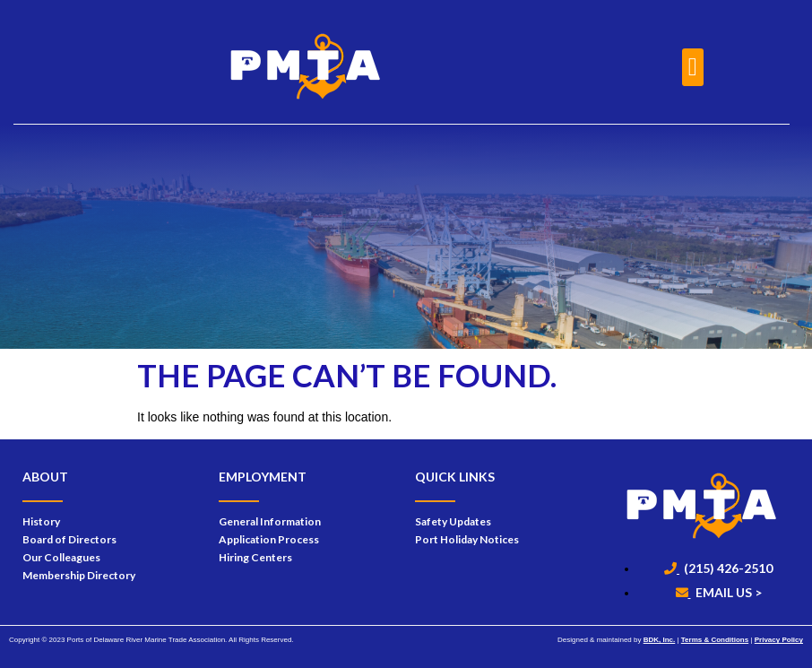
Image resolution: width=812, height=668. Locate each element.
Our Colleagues (61, 557)
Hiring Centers (255, 557)
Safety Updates (453, 521)
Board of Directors (69, 539)
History (41, 521)
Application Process (269, 539)
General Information (270, 521)
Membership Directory (79, 575)
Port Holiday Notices (467, 539)
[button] (693, 67)
